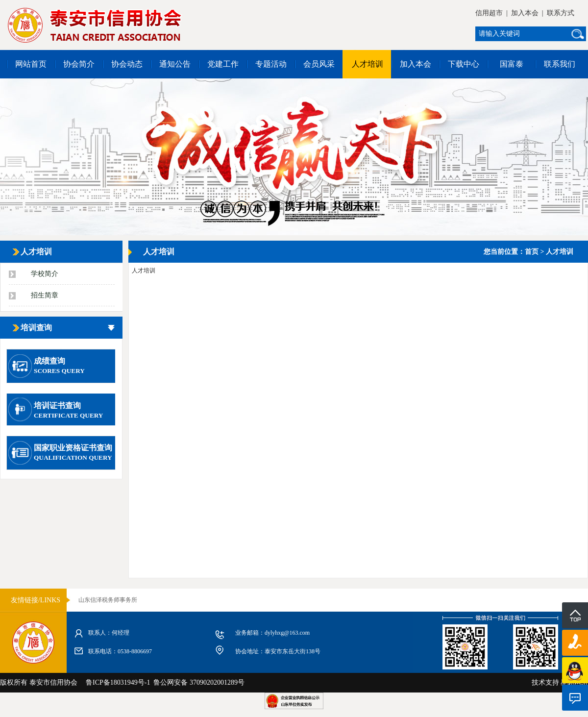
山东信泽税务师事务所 (108, 600)
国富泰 (512, 64)
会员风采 (319, 64)
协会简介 (79, 64)
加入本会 (525, 13)
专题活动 (271, 64)
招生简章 (45, 295)
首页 (532, 252)
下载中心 (464, 64)
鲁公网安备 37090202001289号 (197, 682)
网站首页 (31, 64)
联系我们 (560, 64)
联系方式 (561, 13)
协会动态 (127, 64)
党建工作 (223, 64)
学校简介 (45, 274)
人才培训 (367, 64)
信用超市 (489, 13)
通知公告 (175, 64)
